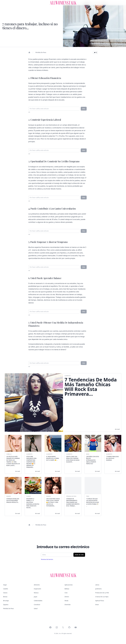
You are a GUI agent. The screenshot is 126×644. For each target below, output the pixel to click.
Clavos (5, 593)
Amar (97, 605)
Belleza (67, 589)
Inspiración (37, 589)
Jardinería (98, 589)
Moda (66, 601)
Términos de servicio (47, 559)
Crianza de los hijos (102, 597)
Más (84, 109)
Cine (66, 593)
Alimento (37, 585)
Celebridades (38, 601)
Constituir (37, 605)
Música (36, 593)
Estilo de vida (79, 555)
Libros (97, 585)
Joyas (36, 597)
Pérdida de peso (41, 52)
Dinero (67, 597)
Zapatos (6, 605)
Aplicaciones (69, 585)
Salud (36, 608)
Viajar (5, 585)
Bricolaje (6, 601)
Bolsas (5, 597)
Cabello (6, 589)
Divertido (68, 605)
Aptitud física (100, 601)
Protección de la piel (102, 593)
